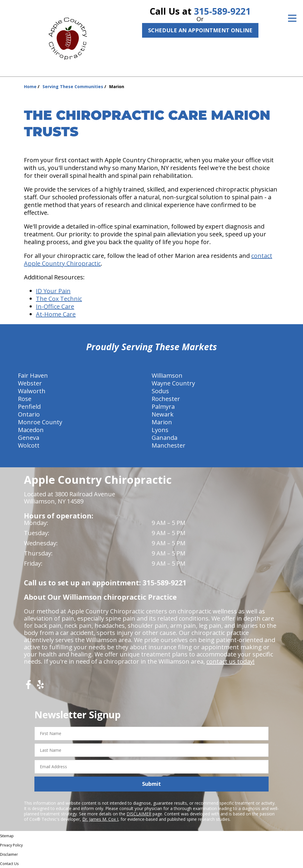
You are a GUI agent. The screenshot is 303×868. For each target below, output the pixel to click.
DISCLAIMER (139, 814)
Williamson (167, 375)
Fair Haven (33, 375)
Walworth (32, 391)
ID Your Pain (53, 291)
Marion (162, 422)
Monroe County (40, 422)
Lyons (160, 430)
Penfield (29, 407)
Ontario (29, 414)
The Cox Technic (59, 299)
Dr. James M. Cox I (100, 819)
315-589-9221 (222, 11)
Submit (151, 784)
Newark (163, 414)
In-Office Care (55, 306)
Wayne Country (173, 383)
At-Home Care (56, 314)
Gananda (165, 438)
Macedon (31, 430)
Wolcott (29, 445)
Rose (25, 399)
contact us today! (230, 661)
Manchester (169, 445)
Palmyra (163, 407)
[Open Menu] (292, 18)
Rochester (166, 399)
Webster (30, 383)
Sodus (160, 391)
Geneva (29, 438)
